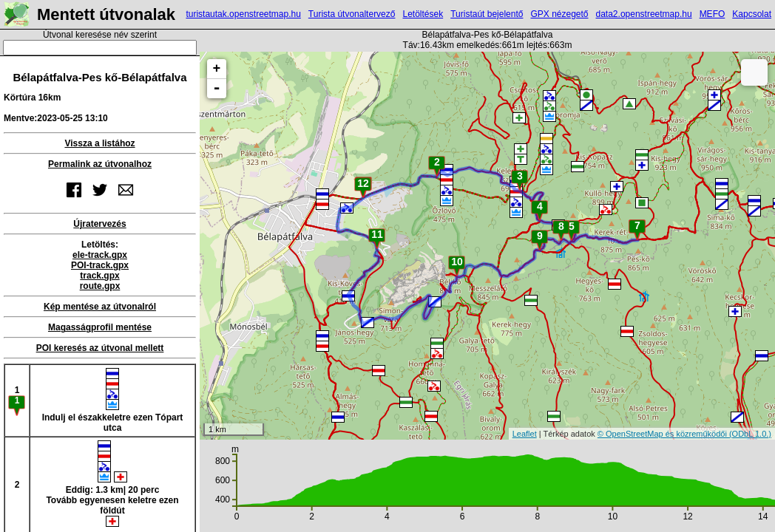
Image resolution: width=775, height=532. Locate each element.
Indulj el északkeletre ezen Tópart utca (113, 400)
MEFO (713, 14)
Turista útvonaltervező (352, 14)
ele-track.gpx (100, 255)
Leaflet (525, 434)
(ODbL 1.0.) (750, 434)
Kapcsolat (752, 14)
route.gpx (100, 286)
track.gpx (99, 276)
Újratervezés (99, 224)
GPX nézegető (559, 14)
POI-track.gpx (100, 265)
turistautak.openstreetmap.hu (243, 14)
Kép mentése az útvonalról (100, 307)
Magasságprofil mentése (100, 327)
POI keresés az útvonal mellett (100, 348)
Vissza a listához (99, 143)
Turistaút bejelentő (487, 14)
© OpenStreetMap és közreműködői (663, 434)
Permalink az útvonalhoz (100, 164)
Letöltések (423, 14)
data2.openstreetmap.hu (644, 14)
